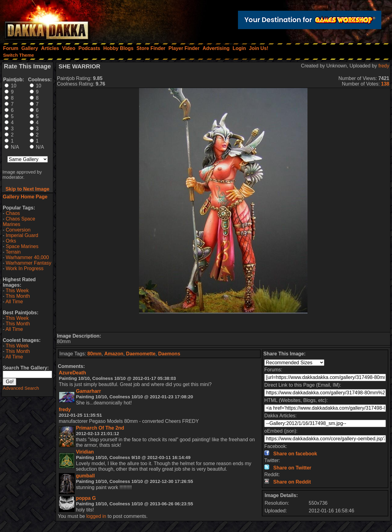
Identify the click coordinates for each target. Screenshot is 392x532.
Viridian (85, 452)
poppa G (86, 498)
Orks (11, 241)
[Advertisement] (223, 323)
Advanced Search (21, 388)
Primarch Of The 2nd (100, 428)
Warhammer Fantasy (29, 263)
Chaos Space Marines (19, 222)
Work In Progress (25, 268)
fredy (384, 66)
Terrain (13, 252)
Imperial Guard (22, 235)
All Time (14, 302)
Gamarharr (89, 391)
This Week (17, 291)
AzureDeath (72, 373)
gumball (85, 476)
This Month (18, 296)
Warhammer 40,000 (27, 257)
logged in (96, 516)
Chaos (13, 213)
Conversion (18, 230)
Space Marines (22, 246)
